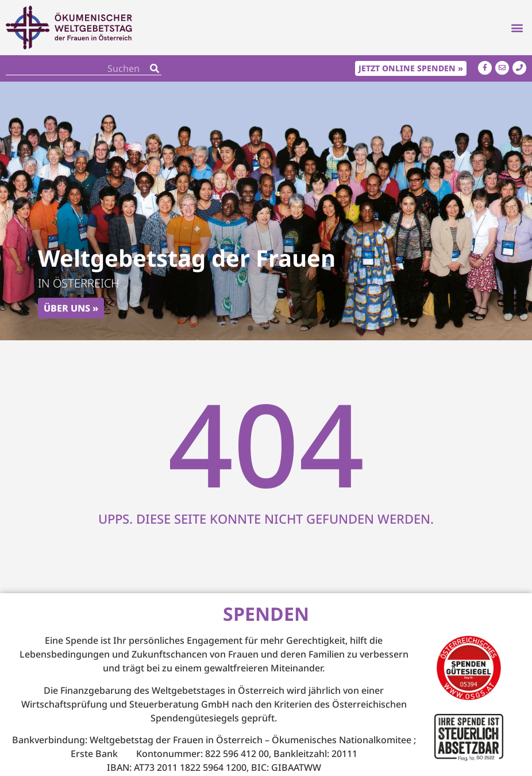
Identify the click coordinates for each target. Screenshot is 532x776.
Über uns (67, 308)
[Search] (155, 68)
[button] (517, 28)
